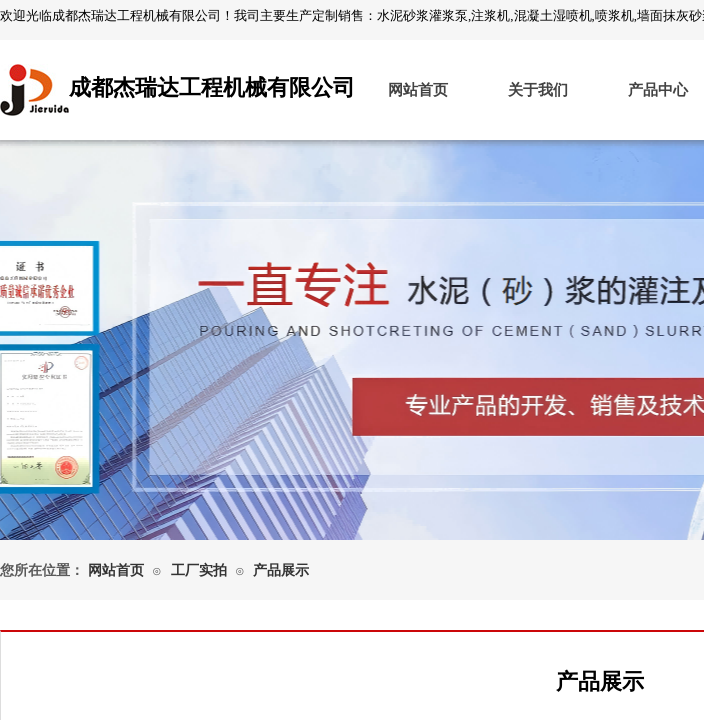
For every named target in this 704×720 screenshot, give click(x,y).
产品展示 (281, 570)
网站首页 (418, 90)
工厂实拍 (199, 570)
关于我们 (538, 90)
